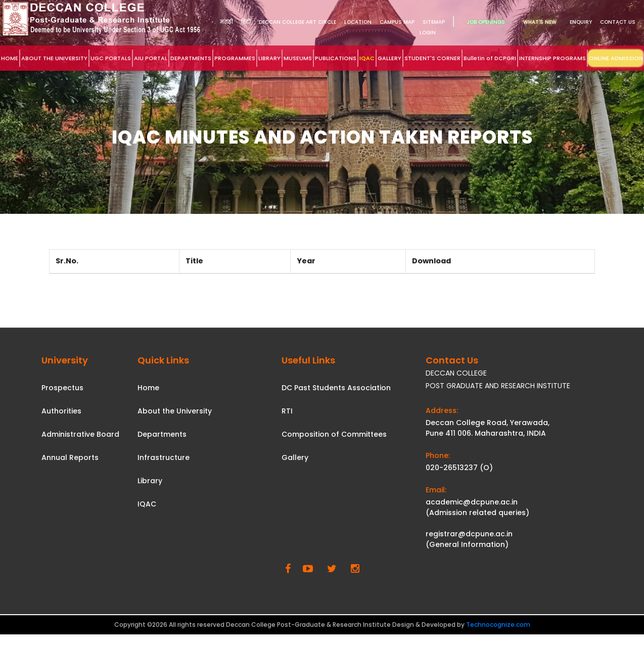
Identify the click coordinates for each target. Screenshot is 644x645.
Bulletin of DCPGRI (490, 58)
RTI (287, 411)
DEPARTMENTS (191, 58)
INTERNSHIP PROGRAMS (553, 58)
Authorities (61, 411)
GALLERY (389, 58)
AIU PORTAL (151, 58)
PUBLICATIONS (336, 58)
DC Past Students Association (336, 388)
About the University (175, 411)
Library (150, 481)
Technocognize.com (498, 625)
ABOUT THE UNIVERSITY (54, 58)
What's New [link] (540, 22)
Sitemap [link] (434, 22)
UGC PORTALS (111, 58)
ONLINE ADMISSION (616, 58)
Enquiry (581, 22)
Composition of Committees (334, 434)
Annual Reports (70, 457)
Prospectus (62, 388)
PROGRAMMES (235, 58)
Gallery (295, 457)
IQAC (367, 58)
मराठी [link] (226, 22)
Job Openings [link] (486, 22)
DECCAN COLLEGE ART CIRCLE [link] (297, 22)
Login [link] (428, 33)
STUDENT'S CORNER (432, 58)
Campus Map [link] (397, 22)
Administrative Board (80, 434)
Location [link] (358, 22)
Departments (162, 434)
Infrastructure (164, 457)
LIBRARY (269, 58)
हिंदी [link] (246, 22)
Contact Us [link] (618, 22)
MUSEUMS (298, 58)
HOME (10, 58)
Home (148, 388)
